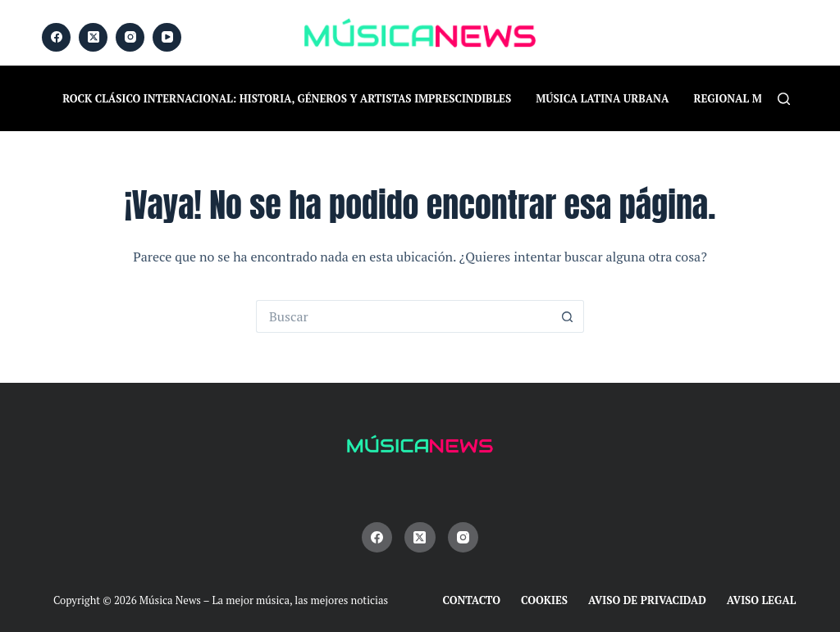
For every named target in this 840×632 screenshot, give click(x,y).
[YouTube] (167, 37)
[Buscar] (784, 99)
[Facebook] (56, 37)
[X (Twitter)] (93, 37)
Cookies (544, 600)
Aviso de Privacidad (647, 600)
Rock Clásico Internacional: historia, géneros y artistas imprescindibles (287, 98)
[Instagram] (130, 37)
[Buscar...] (404, 316)
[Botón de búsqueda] (568, 316)
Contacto (472, 600)
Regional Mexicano (752, 98)
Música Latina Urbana (602, 98)
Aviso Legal (761, 600)
